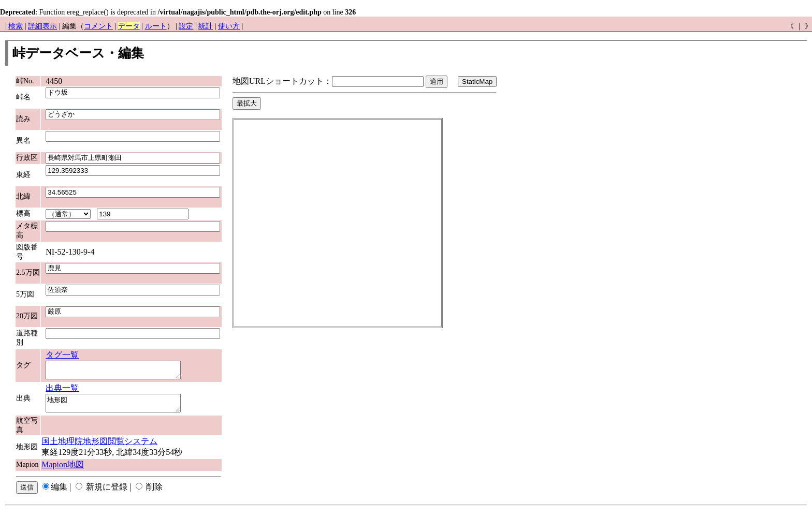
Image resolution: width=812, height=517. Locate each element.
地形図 (121, 408)
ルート (156, 26)
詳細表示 (42, 26)
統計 (206, 26)
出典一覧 (62, 391)
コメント (98, 26)
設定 (186, 26)
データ (129, 26)
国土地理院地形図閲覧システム (99, 447)
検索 (16, 26)
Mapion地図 (63, 471)
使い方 (229, 26)
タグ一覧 (62, 355)
